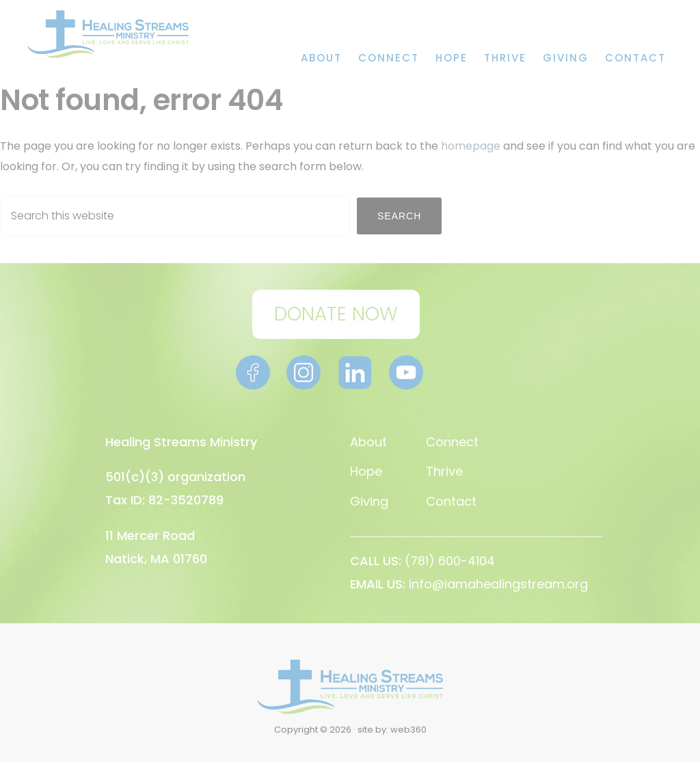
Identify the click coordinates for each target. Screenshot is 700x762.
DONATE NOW (336, 314)
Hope (366, 471)
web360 (408, 730)
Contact (451, 501)
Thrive (444, 471)
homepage (471, 146)
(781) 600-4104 (450, 561)
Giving (369, 501)
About (368, 442)
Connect (452, 442)
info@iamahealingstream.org (498, 584)
